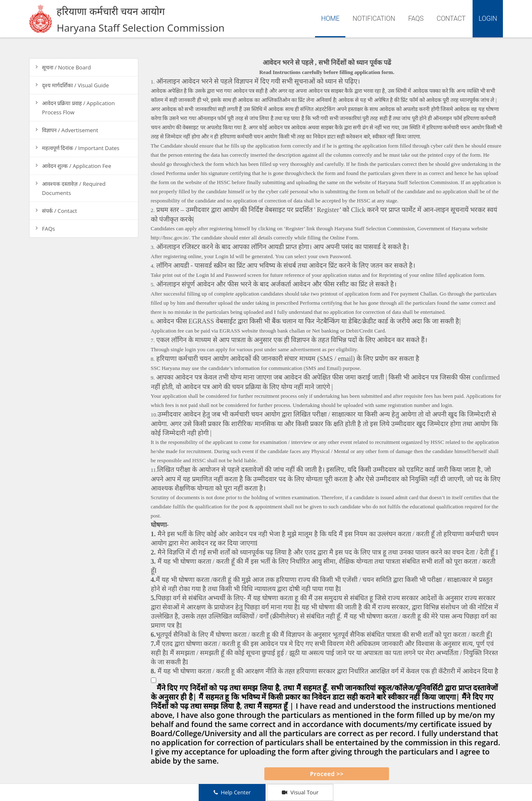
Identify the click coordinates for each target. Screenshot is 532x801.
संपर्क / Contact (59, 211)
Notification (374, 18)
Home (333, 18)
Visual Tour (300, 792)
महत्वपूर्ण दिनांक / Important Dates (81, 148)
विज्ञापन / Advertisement (70, 130)
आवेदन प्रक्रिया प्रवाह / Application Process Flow (78, 108)
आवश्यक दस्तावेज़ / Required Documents (74, 188)
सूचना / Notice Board (66, 67)
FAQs (416, 18)
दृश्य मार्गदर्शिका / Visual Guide (75, 85)
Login (488, 18)
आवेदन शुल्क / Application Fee (76, 166)
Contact (451, 18)
